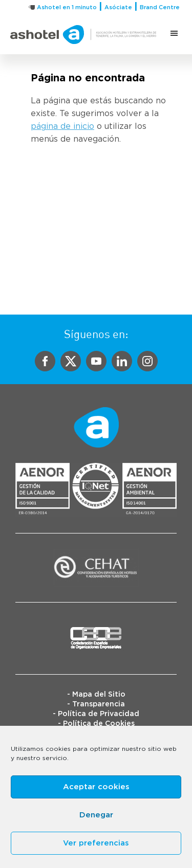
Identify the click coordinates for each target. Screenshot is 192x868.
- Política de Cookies (96, 724)
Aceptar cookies (96, 787)
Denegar (96, 815)
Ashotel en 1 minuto (67, 7)
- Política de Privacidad (96, 714)
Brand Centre (160, 7)
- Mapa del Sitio (96, 695)
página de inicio (62, 126)
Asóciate (118, 7)
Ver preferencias (96, 843)
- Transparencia (96, 704)
